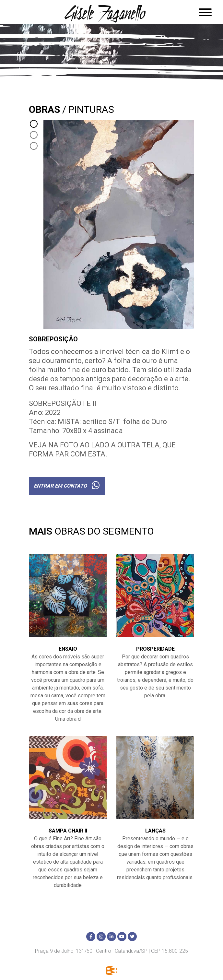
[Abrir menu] (205, 12)
